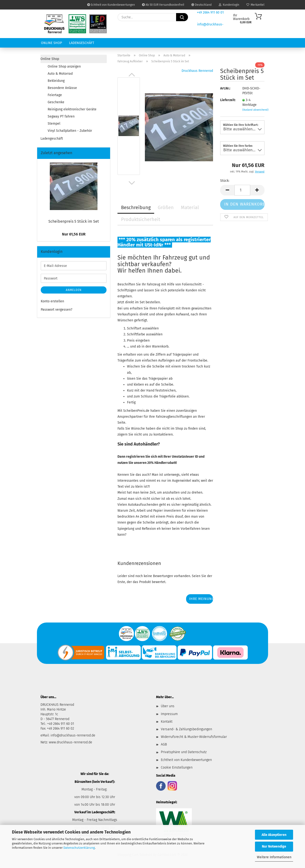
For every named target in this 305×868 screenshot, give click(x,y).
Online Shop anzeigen (64, 66)
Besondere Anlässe (62, 88)
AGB (164, 744)
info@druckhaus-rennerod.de (72, 735)
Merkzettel (255, 5)
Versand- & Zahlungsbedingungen (186, 729)
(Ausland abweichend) (255, 110)
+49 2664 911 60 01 (210, 12)
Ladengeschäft (82, 43)
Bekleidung (56, 81)
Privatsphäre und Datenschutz (184, 752)
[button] (132, 75)
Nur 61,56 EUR (74, 234)
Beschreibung (136, 207)
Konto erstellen (52, 301)
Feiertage (55, 95)
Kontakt (167, 722)
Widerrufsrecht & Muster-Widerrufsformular (194, 737)
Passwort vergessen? (56, 310)
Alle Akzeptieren (274, 835)
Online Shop (51, 43)
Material (190, 207)
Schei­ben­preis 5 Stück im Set (74, 221)
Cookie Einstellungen (177, 767)
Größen (166, 207)
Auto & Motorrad (60, 74)
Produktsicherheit (141, 219)
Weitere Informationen (274, 857)
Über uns (168, 706)
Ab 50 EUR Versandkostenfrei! (163, 5)
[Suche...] (182, 17)
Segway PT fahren (61, 116)
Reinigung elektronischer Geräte (72, 109)
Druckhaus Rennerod (197, 71)
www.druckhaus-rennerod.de (71, 742)
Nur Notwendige (274, 846)
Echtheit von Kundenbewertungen (111, 5)
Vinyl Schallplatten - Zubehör (70, 131)
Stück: (225, 181)
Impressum (169, 714)
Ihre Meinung (201, 599)
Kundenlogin (229, 5)
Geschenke (56, 102)
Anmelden (74, 290)
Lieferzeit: (228, 100)
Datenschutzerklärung (79, 848)
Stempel (54, 124)
